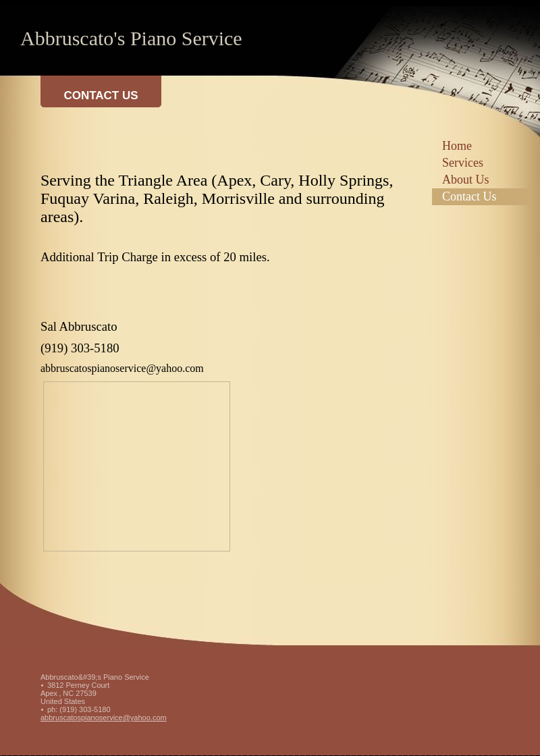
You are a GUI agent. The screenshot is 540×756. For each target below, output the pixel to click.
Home (457, 146)
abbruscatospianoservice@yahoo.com (104, 718)
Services (463, 163)
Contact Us (469, 196)
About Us (466, 180)
